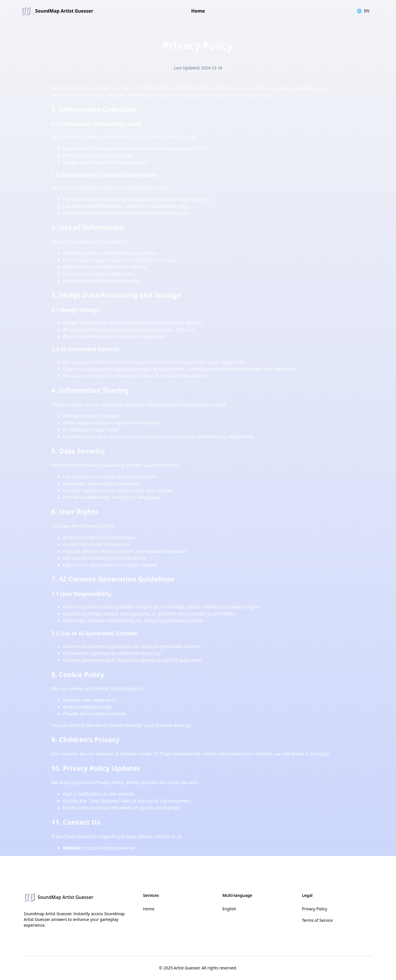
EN (363, 11)
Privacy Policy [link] (315, 909)
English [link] (229, 909)
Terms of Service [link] (317, 920)
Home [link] (198, 11)
